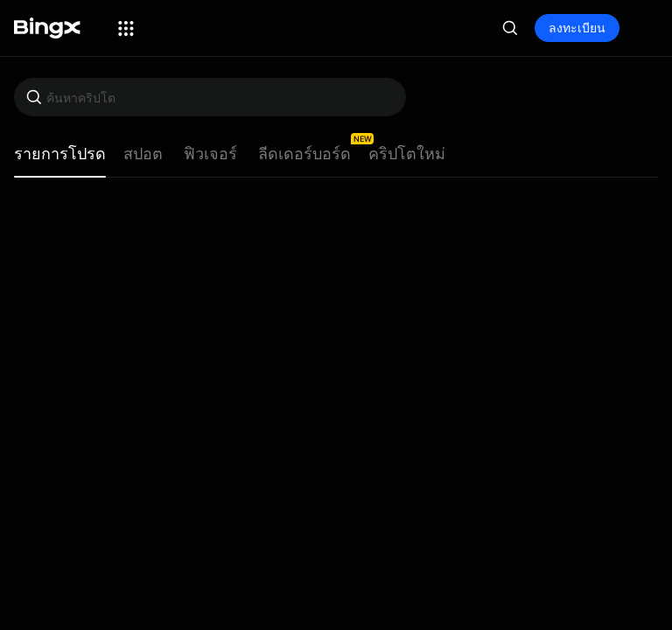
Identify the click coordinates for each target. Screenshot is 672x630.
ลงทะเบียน (577, 28)
